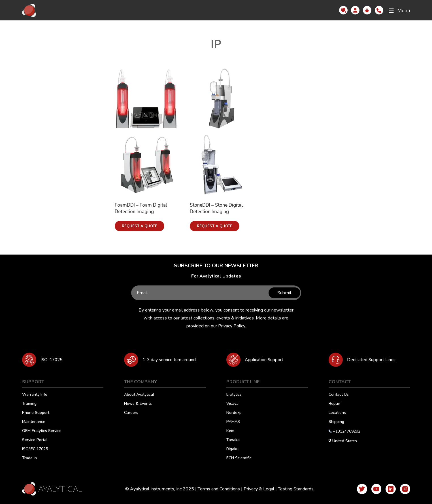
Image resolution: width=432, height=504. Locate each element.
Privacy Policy (232, 326)
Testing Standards (293, 489)
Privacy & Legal (257, 489)
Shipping (336, 422)
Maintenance (34, 422)
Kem (230, 431)
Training (29, 404)
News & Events (138, 404)
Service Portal (35, 440)
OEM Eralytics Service (42, 431)
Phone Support (36, 413)
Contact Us (339, 395)
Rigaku (232, 449)
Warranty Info (35, 395)
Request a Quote (140, 226)
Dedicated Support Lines (373, 360)
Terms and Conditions (217, 489)
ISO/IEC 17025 (35, 449)
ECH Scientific (239, 458)
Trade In (29, 458)
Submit (283, 293)
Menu (399, 10)
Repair (334, 404)
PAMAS (233, 422)
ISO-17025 (52, 360)
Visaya (232, 404)
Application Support (266, 360)
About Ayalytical (139, 395)
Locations (337, 413)
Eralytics (234, 395)
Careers (131, 413)
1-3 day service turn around (172, 360)
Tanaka (233, 440)
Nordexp (234, 413)
